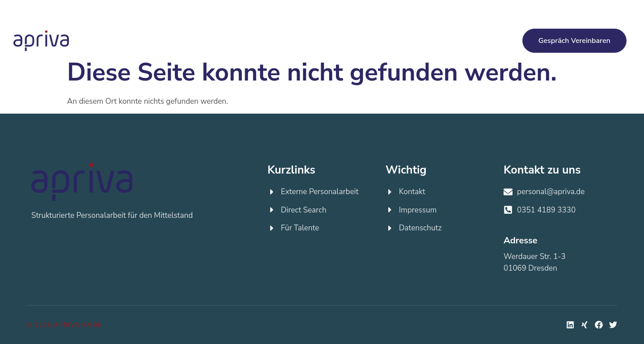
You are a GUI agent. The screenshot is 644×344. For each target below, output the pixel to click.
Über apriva (419, 40)
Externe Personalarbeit (193, 41)
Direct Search (265, 41)
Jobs (372, 41)
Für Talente (325, 40)
